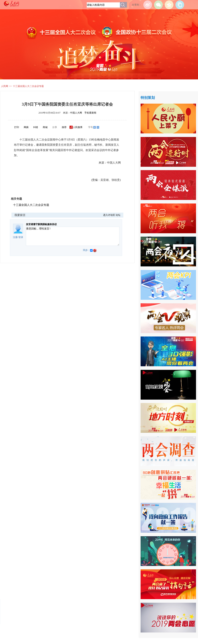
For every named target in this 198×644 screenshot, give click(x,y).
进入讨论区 (109, 215)
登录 (21, 237)
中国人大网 (76, 113)
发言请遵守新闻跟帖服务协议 (41, 224)
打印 (17, 127)
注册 (15, 237)
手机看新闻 (90, 113)
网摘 (26, 127)
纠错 (36, 127)
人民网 (5, 86)
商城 (45, 127)
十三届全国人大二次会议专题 (28, 86)
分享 (55, 127)
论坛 (118, 215)
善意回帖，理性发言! (73, 236)
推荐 (64, 127)
